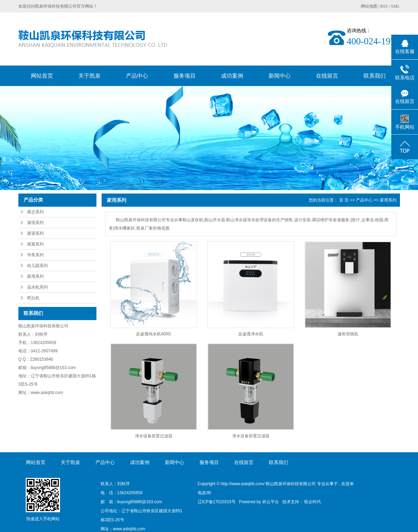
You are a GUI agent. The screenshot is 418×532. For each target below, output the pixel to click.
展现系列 (35, 223)
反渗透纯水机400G (153, 334)
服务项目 (185, 76)
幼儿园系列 (37, 266)
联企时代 (313, 502)
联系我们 (375, 76)
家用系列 (35, 276)
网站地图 (370, 6)
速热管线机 (348, 334)
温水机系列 (37, 287)
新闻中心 (280, 76)
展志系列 (35, 212)
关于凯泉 (89, 76)
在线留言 (327, 76)
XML (395, 6)
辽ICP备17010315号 (217, 502)
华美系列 (35, 255)
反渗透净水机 (251, 334)
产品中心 (137, 76)
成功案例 (232, 76)
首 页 (344, 200)
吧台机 (33, 298)
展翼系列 (35, 244)
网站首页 (42, 76)
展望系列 (35, 233)
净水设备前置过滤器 (154, 436)
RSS (384, 6)
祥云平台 (271, 502)
